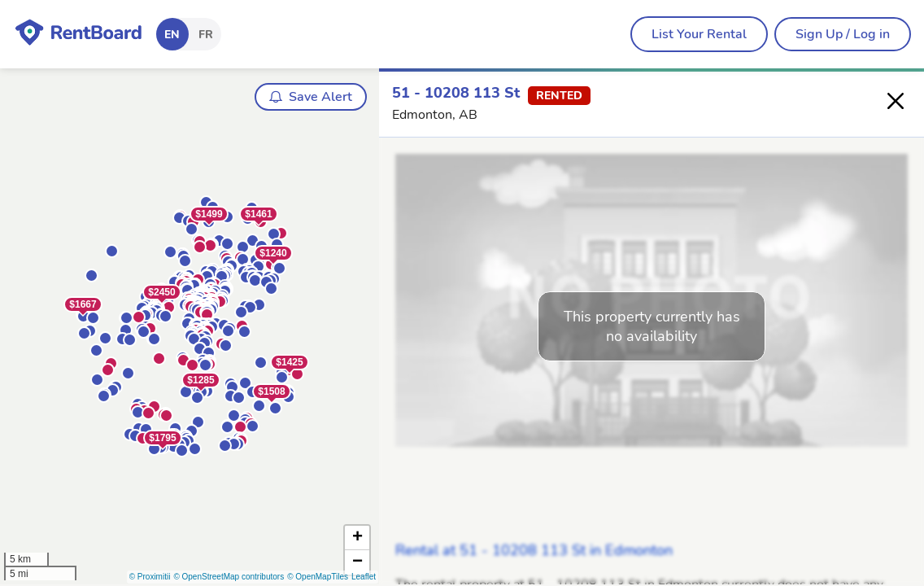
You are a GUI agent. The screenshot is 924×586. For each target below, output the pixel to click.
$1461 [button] (258, 214)
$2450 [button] (161, 292)
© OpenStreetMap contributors (229, 577)
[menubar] (699, 34)
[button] (143, 438)
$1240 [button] (273, 253)
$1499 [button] (209, 214)
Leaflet (364, 577)
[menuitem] (699, 34)
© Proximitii (150, 577)
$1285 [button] (200, 380)
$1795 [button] (162, 438)
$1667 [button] (83, 304)
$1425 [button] (289, 362)
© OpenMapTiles (318, 577)
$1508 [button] (271, 391)
